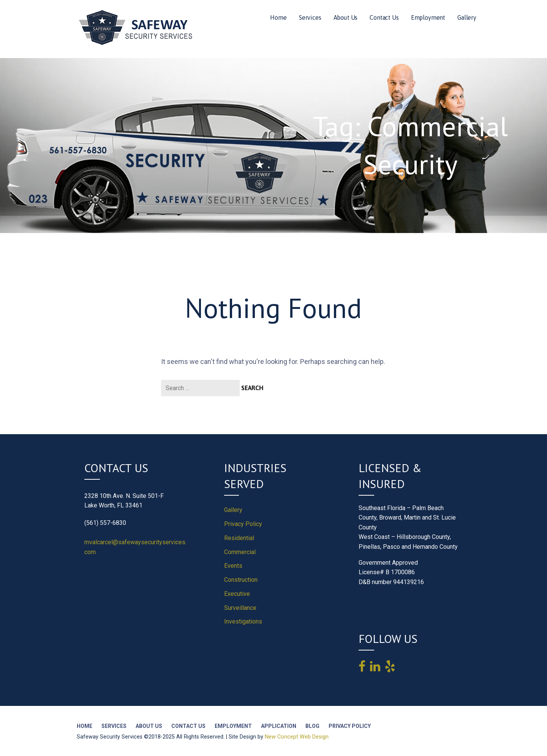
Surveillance (240, 608)
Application (279, 726)
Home (278, 17)
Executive (237, 594)
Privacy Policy (243, 524)
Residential (239, 538)
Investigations (243, 621)
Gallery (467, 17)
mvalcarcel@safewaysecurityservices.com (135, 547)
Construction (241, 580)
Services (310, 17)
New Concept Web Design (297, 737)
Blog (312, 726)
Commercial (240, 552)
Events (233, 566)
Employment (428, 17)
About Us (346, 17)
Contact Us (384, 17)
